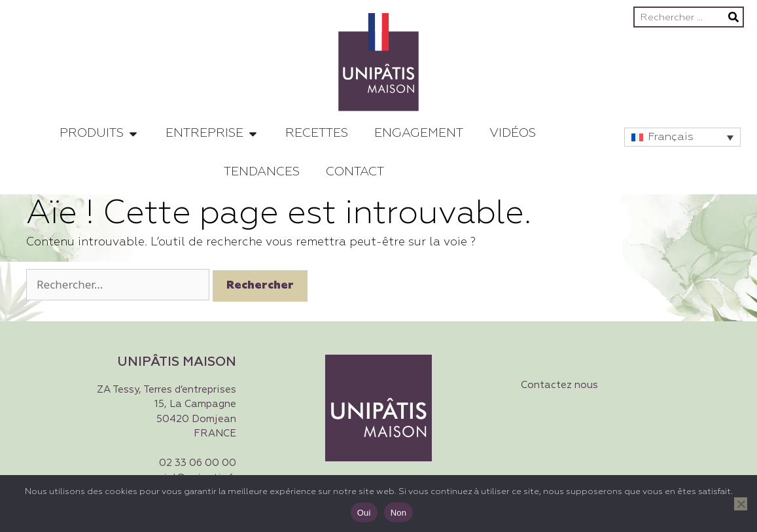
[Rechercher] (733, 17)
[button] (682, 137)
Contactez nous (559, 385)
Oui (364, 513)
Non (399, 513)
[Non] (741, 504)
